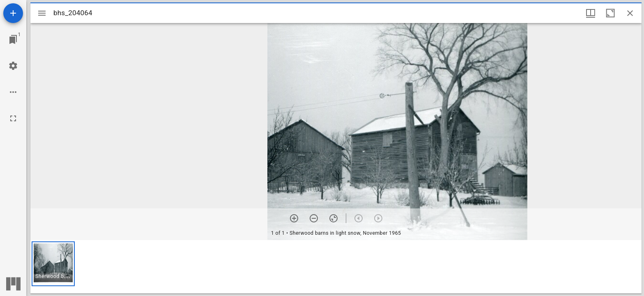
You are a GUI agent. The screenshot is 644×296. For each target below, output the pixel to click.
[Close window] (630, 13)
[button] (53, 264)
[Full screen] (13, 118)
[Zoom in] (294, 218)
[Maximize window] (610, 13)
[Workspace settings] (13, 66)
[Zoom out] (314, 218)
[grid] (336, 267)
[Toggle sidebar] (42, 13)
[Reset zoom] (333, 218)
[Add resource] (13, 13)
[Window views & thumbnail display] (591, 13)
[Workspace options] (13, 92)
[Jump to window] (13, 39)
